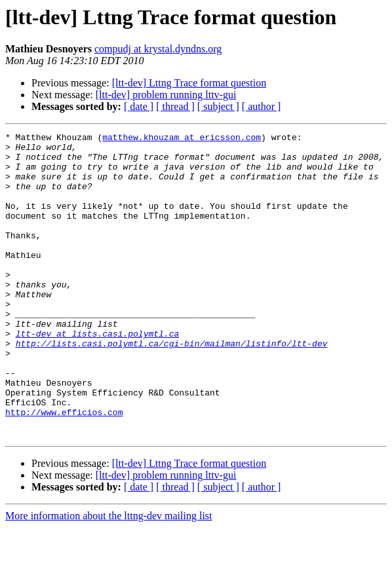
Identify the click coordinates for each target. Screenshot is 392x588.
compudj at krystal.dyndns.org (158, 49)
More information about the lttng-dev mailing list (109, 577)
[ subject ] (218, 106)
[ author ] (262, 106)
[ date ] (139, 106)
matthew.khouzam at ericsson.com (182, 139)
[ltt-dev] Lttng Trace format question (189, 83)
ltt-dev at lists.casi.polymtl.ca (98, 375)
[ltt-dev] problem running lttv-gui (166, 95)
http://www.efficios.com (64, 469)
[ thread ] (175, 106)
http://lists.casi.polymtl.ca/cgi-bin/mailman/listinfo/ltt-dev (172, 386)
